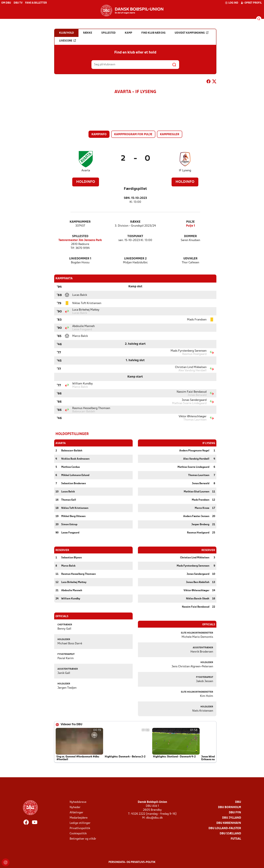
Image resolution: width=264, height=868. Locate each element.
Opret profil (251, 3)
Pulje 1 (191, 226)
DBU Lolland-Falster (225, 828)
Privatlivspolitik (80, 828)
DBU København (229, 823)
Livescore (67, 41)
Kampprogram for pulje (133, 134)
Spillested (80, 236)
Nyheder (75, 807)
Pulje (190, 222)
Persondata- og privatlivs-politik (132, 862)
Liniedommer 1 (80, 259)
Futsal (236, 839)
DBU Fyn (235, 812)
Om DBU (6, 3)
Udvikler (190, 259)
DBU (238, 802)
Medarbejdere (79, 818)
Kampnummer (80, 222)
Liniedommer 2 (135, 259)
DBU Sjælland (230, 833)
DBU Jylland (232, 818)
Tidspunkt (135, 236)
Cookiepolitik (78, 833)
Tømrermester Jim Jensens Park (80, 240)
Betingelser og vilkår (83, 839)
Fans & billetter (36, 3)
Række (135, 222)
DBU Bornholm (230, 807)
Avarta (86, 171)
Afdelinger (76, 812)
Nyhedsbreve (78, 802)
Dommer (190, 236)
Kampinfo (99, 134)
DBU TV (18, 3)
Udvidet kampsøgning (192, 33)
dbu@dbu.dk (154, 818)
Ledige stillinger (80, 823)
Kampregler (170, 134)
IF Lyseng (185, 171)
